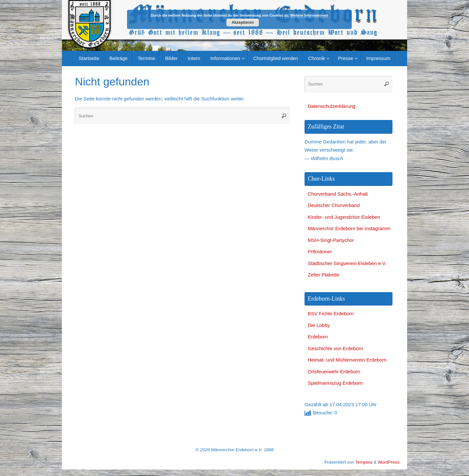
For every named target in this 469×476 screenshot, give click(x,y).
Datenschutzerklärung (332, 106)
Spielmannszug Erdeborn (335, 383)
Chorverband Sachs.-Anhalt (338, 194)
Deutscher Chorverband (334, 205)
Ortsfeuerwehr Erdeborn (334, 372)
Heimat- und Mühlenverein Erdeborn (347, 360)
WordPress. (389, 462)
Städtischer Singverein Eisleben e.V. (347, 263)
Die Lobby (319, 325)
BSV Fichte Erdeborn (331, 313)
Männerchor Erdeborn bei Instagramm (349, 228)
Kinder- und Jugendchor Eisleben (344, 217)
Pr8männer (320, 252)
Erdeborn (318, 337)
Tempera (364, 462)
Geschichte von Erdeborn (335, 348)
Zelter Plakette (324, 275)
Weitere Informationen (309, 15)
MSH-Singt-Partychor (331, 240)
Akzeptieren (243, 22)
